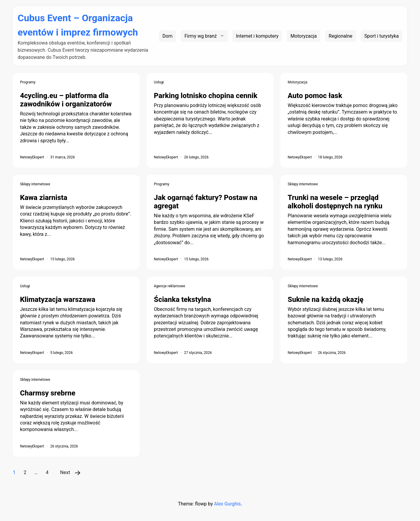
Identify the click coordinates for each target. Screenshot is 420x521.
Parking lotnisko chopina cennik (206, 96)
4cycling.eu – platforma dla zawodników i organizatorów (66, 100)
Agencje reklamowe (170, 286)
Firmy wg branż (200, 36)
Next (65, 472)
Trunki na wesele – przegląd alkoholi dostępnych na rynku (335, 202)
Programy (28, 82)
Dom (168, 36)
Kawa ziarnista (44, 198)
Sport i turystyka (381, 36)
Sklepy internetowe (35, 184)
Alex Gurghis (227, 504)
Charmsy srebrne (48, 393)
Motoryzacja (303, 36)
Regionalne (340, 36)
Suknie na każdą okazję (326, 300)
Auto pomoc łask (315, 96)
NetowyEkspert (32, 157)
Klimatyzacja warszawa (58, 300)
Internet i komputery (257, 36)
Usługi (159, 82)
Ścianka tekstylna (183, 300)
